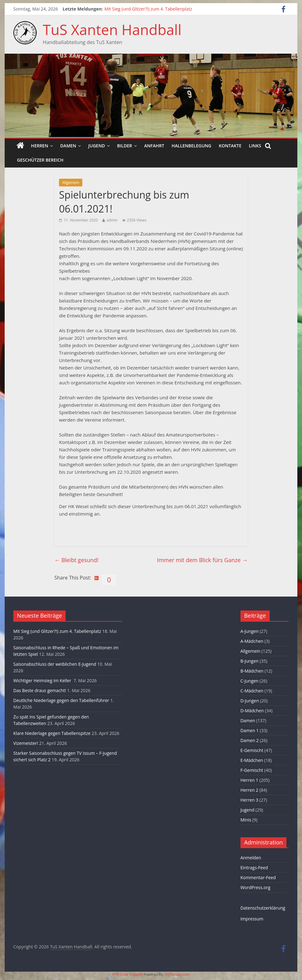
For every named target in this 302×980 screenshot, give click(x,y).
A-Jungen (249, 631)
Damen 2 (250, 740)
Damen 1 (250, 730)
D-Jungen (250, 701)
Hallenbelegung (191, 146)
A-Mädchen (252, 641)
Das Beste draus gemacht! (40, 690)
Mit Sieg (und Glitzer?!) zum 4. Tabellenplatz (148, 9)
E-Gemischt (252, 750)
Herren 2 (249, 790)
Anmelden (251, 858)
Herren (40, 146)
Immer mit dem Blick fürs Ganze (202, 560)
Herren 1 (249, 780)
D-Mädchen (252, 711)
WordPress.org (255, 887)
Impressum (252, 919)
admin (112, 220)
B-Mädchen (252, 671)
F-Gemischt (252, 770)
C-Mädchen (252, 691)
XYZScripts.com (177, 974)
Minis (246, 820)
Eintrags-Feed (254, 868)
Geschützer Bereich (40, 160)
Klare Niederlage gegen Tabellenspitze (52, 733)
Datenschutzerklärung (263, 908)
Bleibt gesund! (76, 560)
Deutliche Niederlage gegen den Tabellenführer (61, 700)
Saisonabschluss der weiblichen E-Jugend (55, 664)
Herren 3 (249, 800)
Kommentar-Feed (258, 877)
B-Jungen (250, 661)
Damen (68, 146)
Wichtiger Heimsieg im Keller (43, 680)
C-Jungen (249, 681)
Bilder (125, 146)
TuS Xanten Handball (112, 29)
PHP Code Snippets (128, 974)
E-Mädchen (252, 760)
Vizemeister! (26, 743)
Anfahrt (154, 146)
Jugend (97, 146)
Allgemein (71, 183)
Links (255, 146)
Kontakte (230, 146)
